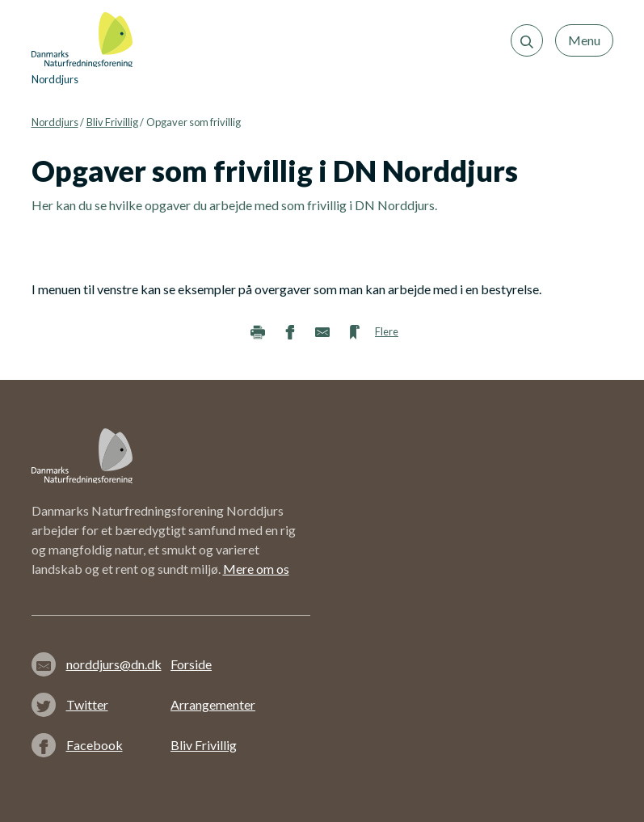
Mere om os (256, 569)
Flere (387, 331)
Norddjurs (55, 122)
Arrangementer (213, 704)
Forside (191, 664)
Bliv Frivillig (112, 122)
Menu (584, 40)
